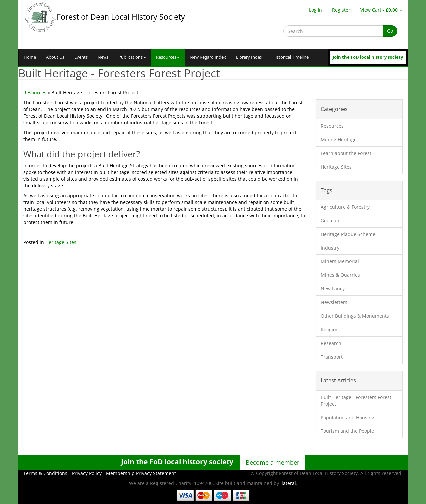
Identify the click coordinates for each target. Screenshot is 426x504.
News (103, 57)
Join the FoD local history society (368, 57)
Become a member (272, 462)
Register (341, 10)
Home (30, 57)
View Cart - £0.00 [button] (381, 10)
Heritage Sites (61, 242)
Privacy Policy (87, 473)
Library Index (249, 57)
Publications (132, 57)
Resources (168, 57)
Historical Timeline (290, 57)
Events (81, 57)
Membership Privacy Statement (141, 473)
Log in (316, 10)
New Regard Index (208, 57)
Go (390, 31)
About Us (55, 57)
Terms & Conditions (45, 473)
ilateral (288, 483)
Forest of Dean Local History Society (121, 17)
